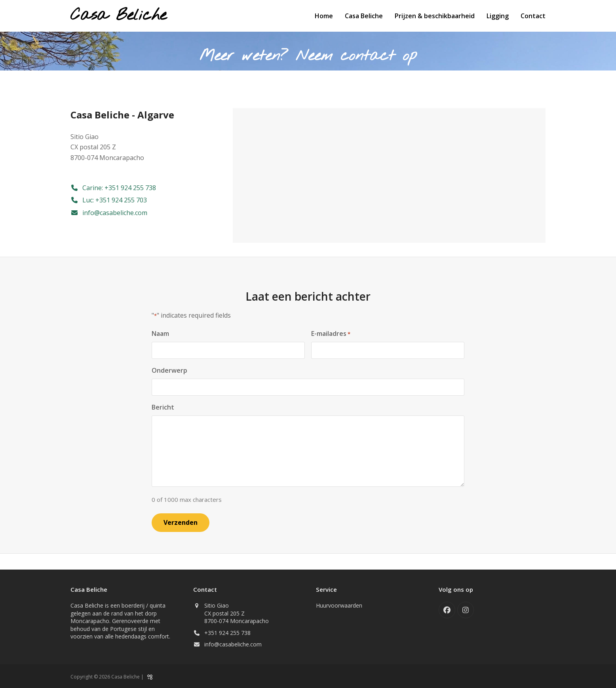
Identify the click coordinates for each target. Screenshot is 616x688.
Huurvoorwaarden (339, 605)
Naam (160, 334)
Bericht (163, 407)
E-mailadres (331, 334)
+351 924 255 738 (227, 632)
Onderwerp (169, 370)
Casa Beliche (118, 16)
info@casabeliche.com (233, 644)
